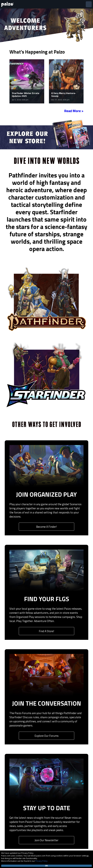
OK (47, 866)
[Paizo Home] (8, 4)
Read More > (74, 111)
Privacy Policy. (42, 861)
